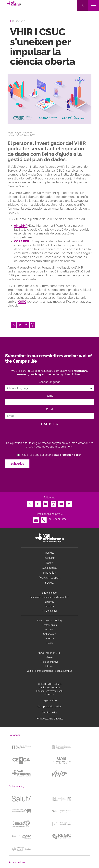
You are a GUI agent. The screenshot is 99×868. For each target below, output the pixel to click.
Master (50, 657)
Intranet (49, 666)
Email (50, 409)
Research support (49, 578)
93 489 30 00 (57, 519)
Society (50, 583)
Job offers (49, 630)
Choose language (50, 382)
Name (50, 396)
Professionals (50, 625)
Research (50, 558)
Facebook (26, 324)
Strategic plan (50, 593)
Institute (49, 553)
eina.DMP (21, 226)
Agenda (50, 638)
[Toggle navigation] (93, 5)
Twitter (14, 324)
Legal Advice (50, 700)
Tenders (49, 606)
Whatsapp (32, 324)
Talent (49, 563)
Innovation (50, 573)
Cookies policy (50, 713)
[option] (49, 99)
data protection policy (68, 455)
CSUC (22, 302)
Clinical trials (50, 568)
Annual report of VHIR (49, 653)
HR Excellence (50, 611)
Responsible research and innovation (49, 597)
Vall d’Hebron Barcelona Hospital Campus (49, 671)
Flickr (69, 503)
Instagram (53, 503)
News (50, 643)
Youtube (61, 503)
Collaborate (50, 634)
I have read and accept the (51, 455)
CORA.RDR (22, 241)
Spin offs (49, 602)
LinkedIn (20, 324)
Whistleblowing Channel (49, 719)
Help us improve (50, 662)
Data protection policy (49, 707)
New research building (49, 621)
